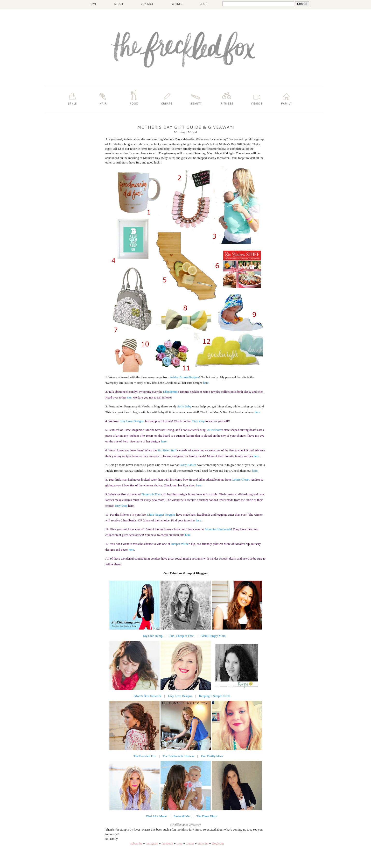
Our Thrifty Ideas (212, 756)
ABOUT (119, 4)
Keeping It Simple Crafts (215, 696)
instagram (152, 843)
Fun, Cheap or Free (182, 636)
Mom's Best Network (148, 696)
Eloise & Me (182, 816)
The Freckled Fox (145, 756)
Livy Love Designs (180, 696)
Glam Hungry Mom (213, 636)
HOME (93, 4)
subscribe (136, 843)
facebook (167, 843)
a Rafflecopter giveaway (185, 824)
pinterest (203, 843)
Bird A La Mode (157, 816)
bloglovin (218, 843)
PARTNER (176, 4)
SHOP (203, 4)
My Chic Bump (153, 636)
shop (179, 843)
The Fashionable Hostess (178, 756)
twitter (190, 843)
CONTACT (147, 4)
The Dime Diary (207, 816)
